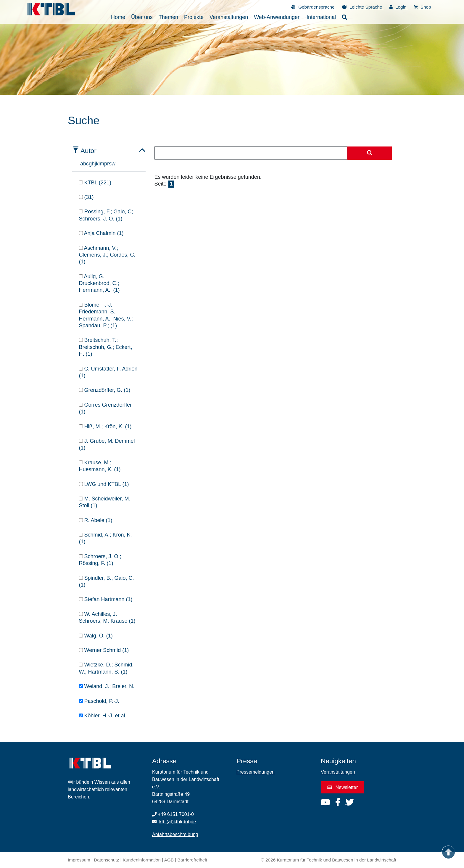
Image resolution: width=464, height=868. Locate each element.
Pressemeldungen (256, 772)
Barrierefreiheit (192, 860)
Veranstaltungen (338, 772)
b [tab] (85, 164)
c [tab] (87, 164)
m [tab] (102, 164)
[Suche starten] (370, 153)
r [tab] (108, 164)
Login (399, 7)
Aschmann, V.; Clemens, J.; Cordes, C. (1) (107, 255)
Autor (88, 151)
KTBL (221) (95, 183)
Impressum (79, 860)
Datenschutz (106, 860)
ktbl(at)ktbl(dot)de (178, 822)
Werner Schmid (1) (104, 650)
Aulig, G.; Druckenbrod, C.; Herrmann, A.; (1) (99, 283)
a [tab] (82, 164)
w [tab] (113, 164)
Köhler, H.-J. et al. (103, 716)
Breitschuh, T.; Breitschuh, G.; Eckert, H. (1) (106, 347)
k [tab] (97, 164)
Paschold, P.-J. (99, 701)
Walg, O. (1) (96, 636)
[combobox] (251, 153)
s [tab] (110, 164)
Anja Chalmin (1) (101, 233)
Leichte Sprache (366, 7)
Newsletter (342, 787)
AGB (169, 860)
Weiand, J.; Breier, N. (107, 686)
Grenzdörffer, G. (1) (105, 390)
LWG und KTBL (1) (104, 484)
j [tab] (95, 164)
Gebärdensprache (317, 7)
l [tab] (99, 164)
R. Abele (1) (96, 520)
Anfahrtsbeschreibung (175, 834)
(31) (86, 197)
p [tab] (106, 164)
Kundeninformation (142, 860)
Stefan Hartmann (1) (106, 599)
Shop (422, 7)
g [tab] (90, 164)
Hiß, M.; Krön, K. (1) (105, 426)
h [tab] (93, 164)
